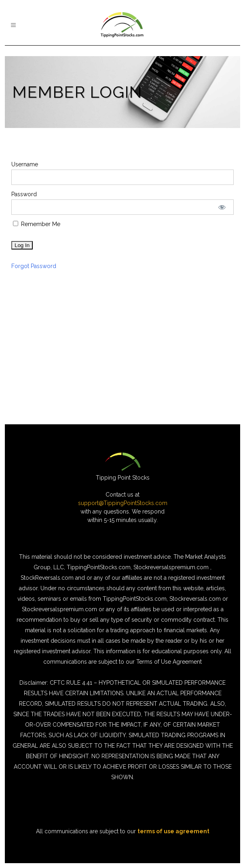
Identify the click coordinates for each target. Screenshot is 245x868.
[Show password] (222, 207)
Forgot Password (34, 266)
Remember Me (37, 224)
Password (24, 194)
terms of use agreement (173, 831)
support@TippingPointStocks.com (123, 503)
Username (25, 164)
